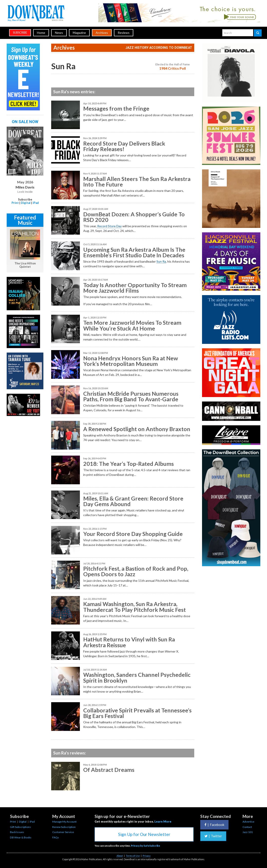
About (120, 856)
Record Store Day (109, 226)
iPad (36, 203)
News (59, 33)
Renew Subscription (64, 827)
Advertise (248, 822)
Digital (26, 203)
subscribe (20, 33)
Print (15, 203)
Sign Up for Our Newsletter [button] (144, 834)
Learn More (163, 821)
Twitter (213, 836)
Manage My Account (64, 822)
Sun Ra (161, 261)
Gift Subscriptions (20, 827)
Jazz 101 (248, 832)
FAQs (56, 837)
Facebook (214, 825)
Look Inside (25, 192)
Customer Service (63, 832)
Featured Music (25, 220)
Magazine (79, 33)
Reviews (124, 33)
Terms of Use (133, 856)
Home (41, 33)
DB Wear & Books (21, 837)
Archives (102, 33)
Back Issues (17, 832)
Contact (247, 827)
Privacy (147, 856)
